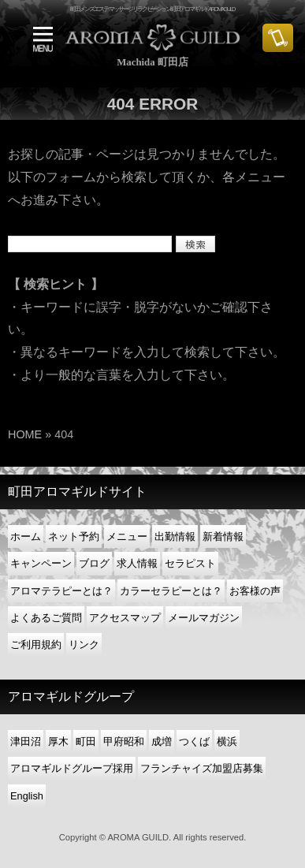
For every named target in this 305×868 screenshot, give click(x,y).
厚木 (58, 741)
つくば (194, 741)
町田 (86, 741)
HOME (25, 434)
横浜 (227, 741)
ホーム (26, 536)
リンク (84, 644)
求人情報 (137, 563)
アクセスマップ (125, 618)
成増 (162, 741)
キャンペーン (41, 563)
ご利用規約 (36, 644)
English (27, 796)
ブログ (94, 563)
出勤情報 (175, 536)
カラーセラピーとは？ (171, 591)
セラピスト (190, 563)
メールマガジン (204, 618)
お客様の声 (255, 591)
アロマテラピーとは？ (61, 591)
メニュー (127, 536)
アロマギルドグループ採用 (72, 768)
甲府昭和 (124, 741)
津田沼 (26, 741)
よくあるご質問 (46, 618)
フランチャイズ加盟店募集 (202, 768)
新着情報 (223, 536)
